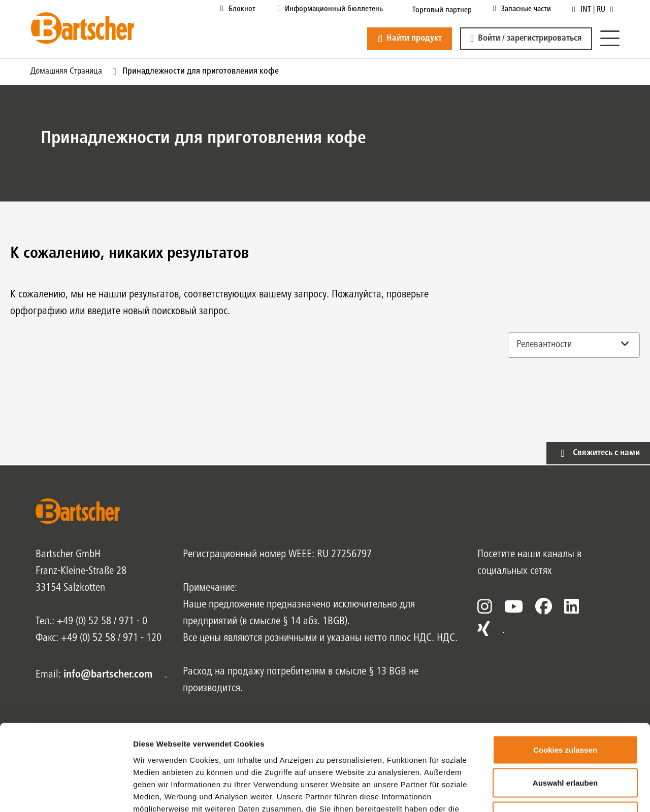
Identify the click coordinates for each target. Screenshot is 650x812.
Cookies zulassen (565, 679)
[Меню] (610, 39)
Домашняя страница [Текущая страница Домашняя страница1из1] (66, 72)
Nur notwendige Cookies (565, 745)
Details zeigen (540, 792)
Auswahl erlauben (565, 712)
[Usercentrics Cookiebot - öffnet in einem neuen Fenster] (66, 792)
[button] (526, 39)
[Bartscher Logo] (83, 28)
